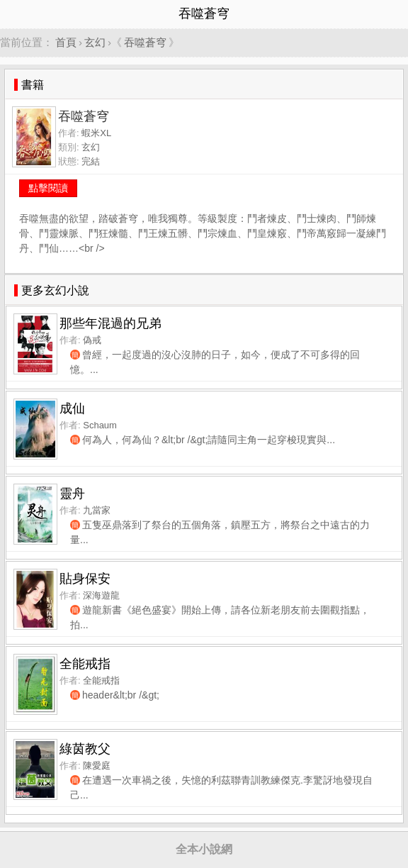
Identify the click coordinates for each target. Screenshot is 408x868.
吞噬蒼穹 (145, 42)
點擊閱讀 (48, 188)
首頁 (66, 42)
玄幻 (95, 42)
